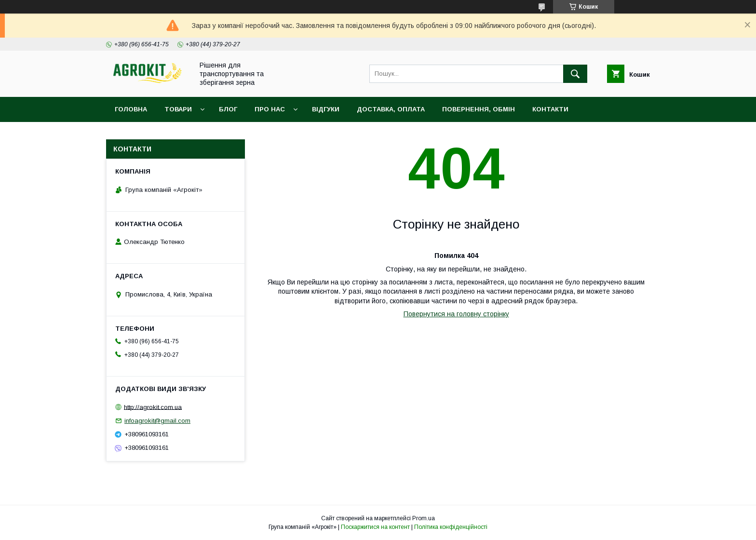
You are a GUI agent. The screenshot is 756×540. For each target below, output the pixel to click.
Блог (228, 109)
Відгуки (326, 109)
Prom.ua (424, 518)
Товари (178, 109)
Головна (131, 109)
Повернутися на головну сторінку (456, 314)
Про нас (270, 109)
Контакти (550, 109)
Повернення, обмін (479, 109)
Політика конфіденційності (451, 527)
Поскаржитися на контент (375, 527)
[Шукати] (575, 74)
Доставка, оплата (391, 109)
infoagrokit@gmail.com (157, 421)
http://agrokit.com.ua (153, 407)
